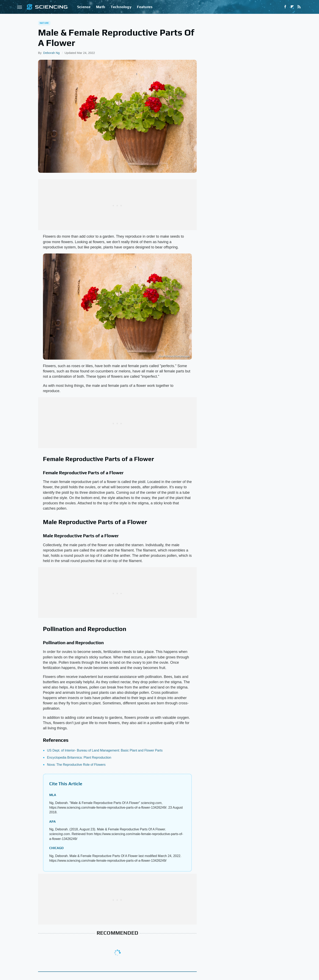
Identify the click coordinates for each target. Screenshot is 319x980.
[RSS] (299, 7)
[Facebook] (285, 7)
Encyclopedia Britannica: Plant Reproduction (79, 758)
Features (145, 7)
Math (101, 7)
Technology (121, 7)
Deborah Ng (51, 53)
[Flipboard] (292, 7)
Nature (44, 23)
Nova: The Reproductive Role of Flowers (76, 765)
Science (84, 7)
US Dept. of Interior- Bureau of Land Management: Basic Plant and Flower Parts (105, 750)
